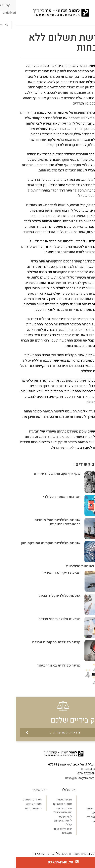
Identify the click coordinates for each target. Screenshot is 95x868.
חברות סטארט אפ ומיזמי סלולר (47, 810)
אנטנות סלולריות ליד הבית (44, 596)
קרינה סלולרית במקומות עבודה (41, 642)
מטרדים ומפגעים (17, 800)
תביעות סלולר (78, 808)
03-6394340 (73, 769)
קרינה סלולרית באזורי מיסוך (43, 665)
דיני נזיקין (80, 813)
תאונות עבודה (18, 804)
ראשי (83, 800)
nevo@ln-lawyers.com (64, 778)
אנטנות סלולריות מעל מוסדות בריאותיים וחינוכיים (42, 522)
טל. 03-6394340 (45, 862)
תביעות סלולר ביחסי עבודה (44, 619)
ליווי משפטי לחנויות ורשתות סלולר (47, 821)
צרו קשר (81, 821)
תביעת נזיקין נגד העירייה (45, 573)
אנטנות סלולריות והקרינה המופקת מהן (35, 543)
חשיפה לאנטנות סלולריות (70, 566)
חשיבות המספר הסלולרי (46, 497)
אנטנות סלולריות (47, 804)
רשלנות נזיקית (18, 808)
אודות (83, 804)
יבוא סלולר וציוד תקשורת (47, 831)
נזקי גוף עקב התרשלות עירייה (42, 474)
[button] (47, 733)
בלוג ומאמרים (78, 817)
